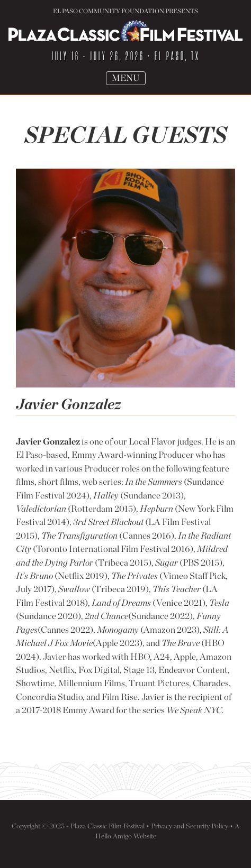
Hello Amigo (114, 836)
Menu (128, 78)
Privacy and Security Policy (190, 826)
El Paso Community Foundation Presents (125, 11)
